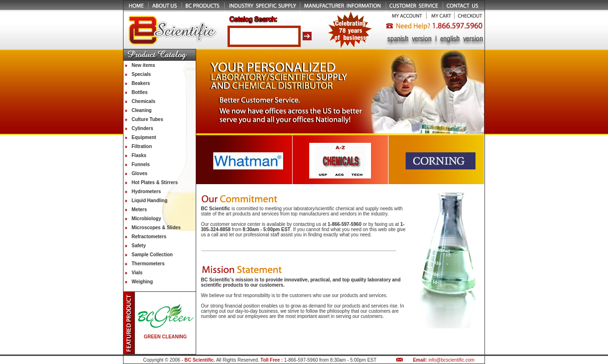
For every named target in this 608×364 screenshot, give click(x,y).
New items (143, 65)
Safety (139, 246)
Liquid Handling (150, 201)
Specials (141, 74)
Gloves (139, 173)
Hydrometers (146, 191)
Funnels (141, 164)
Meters (139, 210)
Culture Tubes (147, 119)
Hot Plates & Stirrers (155, 182)
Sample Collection (152, 255)
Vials (137, 273)
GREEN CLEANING (166, 337)
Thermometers (148, 264)
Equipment (144, 137)
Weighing (142, 282)
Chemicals (143, 101)
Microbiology (146, 219)
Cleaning (142, 110)
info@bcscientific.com (451, 360)
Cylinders (142, 128)
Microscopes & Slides (156, 228)
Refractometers (149, 237)
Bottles (140, 92)
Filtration (142, 146)
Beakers (141, 83)
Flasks (139, 155)
